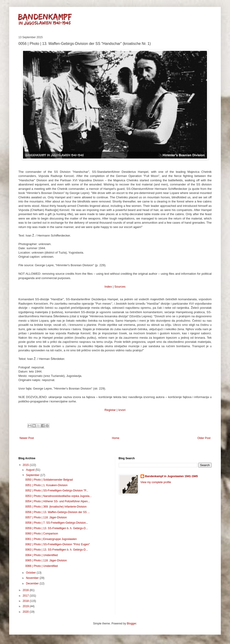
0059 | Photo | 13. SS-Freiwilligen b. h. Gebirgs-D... (57, 528)
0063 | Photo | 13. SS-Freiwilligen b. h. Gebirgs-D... (57, 550)
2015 (26, 465)
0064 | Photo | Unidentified (42, 555)
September (33, 475)
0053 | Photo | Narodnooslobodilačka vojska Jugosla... (58, 496)
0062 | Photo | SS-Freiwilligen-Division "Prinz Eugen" (58, 544)
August (31, 470)
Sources (120, 287)
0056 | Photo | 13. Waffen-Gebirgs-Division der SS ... (57, 512)
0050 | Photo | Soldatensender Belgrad (49, 480)
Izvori (122, 410)
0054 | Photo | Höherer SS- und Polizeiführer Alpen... (58, 501)
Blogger (131, 624)
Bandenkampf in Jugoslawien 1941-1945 (171, 476)
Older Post (204, 438)
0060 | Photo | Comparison (42, 534)
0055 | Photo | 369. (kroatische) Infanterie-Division (56, 507)
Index (108, 287)
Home (116, 438)
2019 (26, 606)
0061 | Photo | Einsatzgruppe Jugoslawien (51, 539)
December (33, 583)
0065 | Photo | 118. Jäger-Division (46, 560)
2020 (26, 612)
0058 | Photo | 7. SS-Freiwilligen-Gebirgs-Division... (57, 523)
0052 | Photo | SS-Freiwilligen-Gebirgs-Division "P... (57, 491)
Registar (110, 410)
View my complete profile (156, 482)
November (33, 578)
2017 (26, 596)
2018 (26, 601)
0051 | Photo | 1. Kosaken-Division (46, 485)
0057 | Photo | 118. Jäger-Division (46, 517)
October (31, 573)
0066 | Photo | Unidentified (42, 566)
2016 (26, 590)
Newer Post (27, 438)
